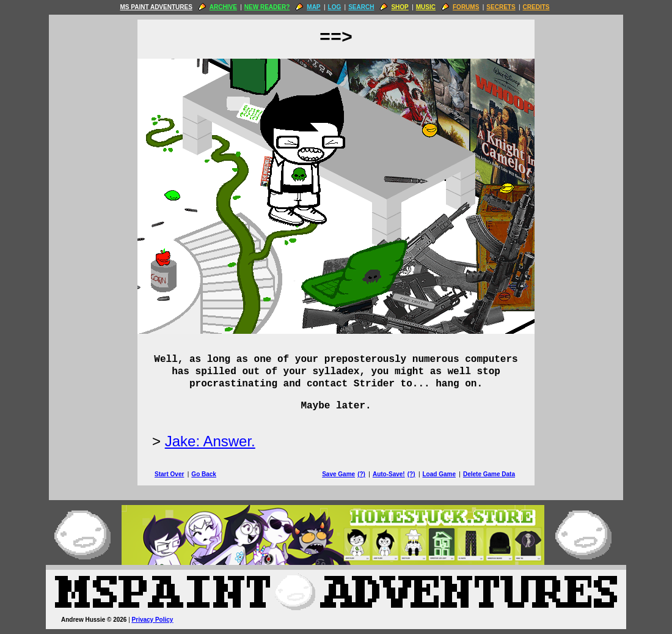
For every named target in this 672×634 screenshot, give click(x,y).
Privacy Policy (153, 620)
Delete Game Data (489, 474)
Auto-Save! (389, 474)
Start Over (169, 474)
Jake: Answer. (210, 441)
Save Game (338, 474)
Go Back (204, 474)
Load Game (439, 474)
